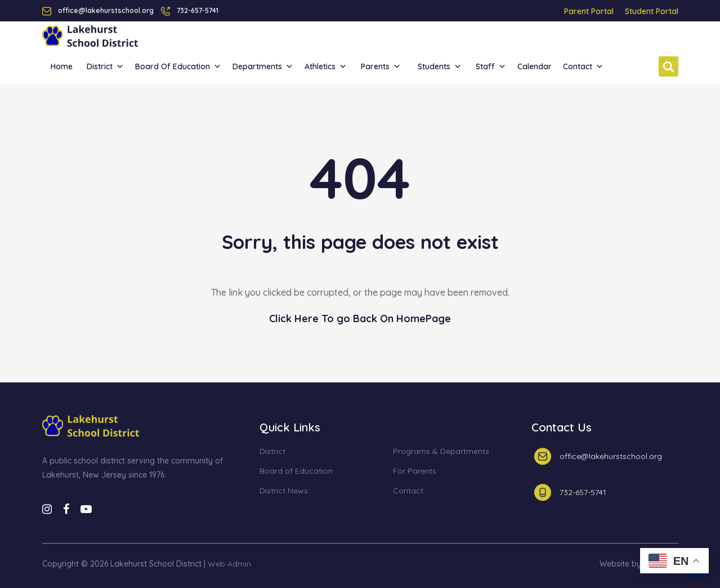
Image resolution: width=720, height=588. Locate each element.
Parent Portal (589, 11)
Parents (381, 66)
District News (284, 491)
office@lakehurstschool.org (611, 456)
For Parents (415, 471)
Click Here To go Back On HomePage (360, 318)
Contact (583, 66)
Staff (491, 66)
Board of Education (178, 66)
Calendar (535, 66)
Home (62, 66)
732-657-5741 (198, 10)
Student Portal (652, 11)
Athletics (326, 66)
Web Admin (229, 564)
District (105, 66)
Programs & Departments (441, 452)
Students (440, 66)
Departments (263, 66)
